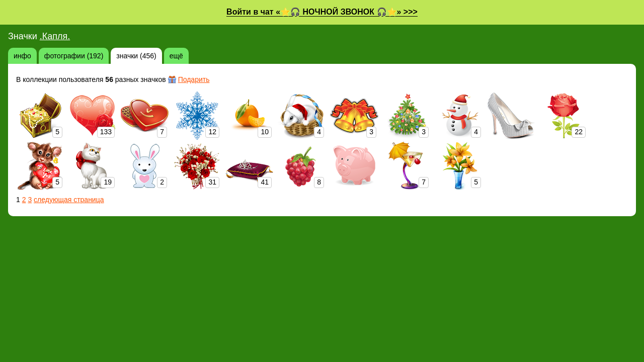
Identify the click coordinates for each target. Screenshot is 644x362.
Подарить (194, 79)
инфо (22, 56)
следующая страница (69, 200)
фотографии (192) (74, 56)
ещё (176, 56)
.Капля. (55, 36)
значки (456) (136, 56)
